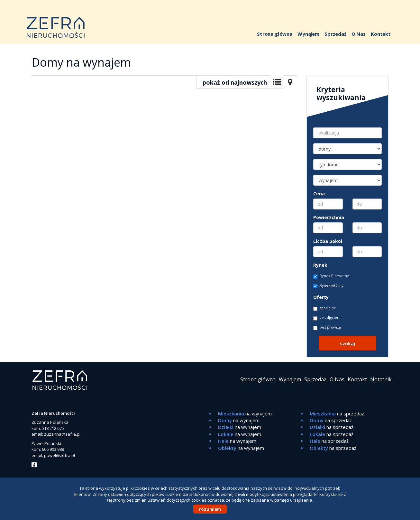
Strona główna (275, 34)
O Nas (359, 34)
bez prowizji (327, 327)
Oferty (321, 297)
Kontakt (381, 34)
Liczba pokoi (328, 241)
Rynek (320, 265)
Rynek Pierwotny (331, 276)
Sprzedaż (335, 34)
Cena (319, 194)
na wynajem (245, 413)
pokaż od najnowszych (235, 82)
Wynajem (308, 34)
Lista (277, 82)
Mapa (290, 82)
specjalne (325, 308)
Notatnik (381, 379)
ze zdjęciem (327, 318)
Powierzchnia (329, 217)
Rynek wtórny (328, 286)
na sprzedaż (337, 413)
